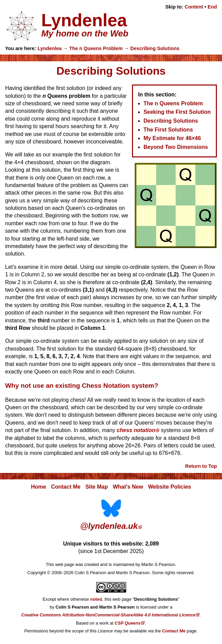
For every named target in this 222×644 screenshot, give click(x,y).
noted (96, 599)
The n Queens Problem (96, 48)
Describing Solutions (155, 48)
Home (39, 487)
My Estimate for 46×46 (172, 138)
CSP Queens (128, 623)
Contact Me (66, 487)
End (212, 7)
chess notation (136, 430)
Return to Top (201, 466)
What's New (128, 487)
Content (194, 7)
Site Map (97, 487)
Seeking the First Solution (177, 112)
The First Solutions (168, 130)
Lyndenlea (50, 48)
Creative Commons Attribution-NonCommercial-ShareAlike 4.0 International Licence (108, 615)
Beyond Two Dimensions (176, 147)
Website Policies (169, 487)
